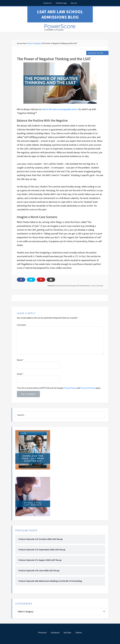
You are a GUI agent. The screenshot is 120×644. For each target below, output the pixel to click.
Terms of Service (88, 388)
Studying (72, 286)
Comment (21, 325)
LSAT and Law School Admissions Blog (60, 14)
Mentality (86, 286)
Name (20, 360)
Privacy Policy (70, 388)
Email (20, 374)
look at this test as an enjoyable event (60, 109)
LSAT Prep (79, 286)
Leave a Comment (97, 286)
